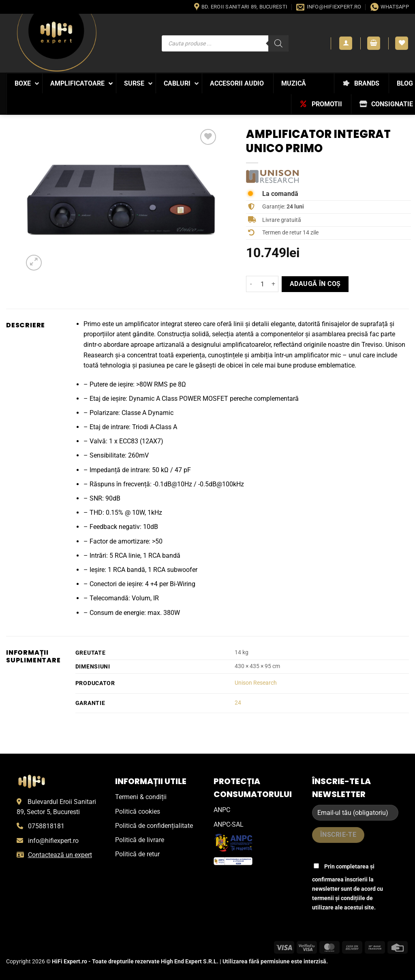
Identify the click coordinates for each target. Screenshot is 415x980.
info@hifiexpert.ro (53, 841)
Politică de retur (137, 854)
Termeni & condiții (141, 797)
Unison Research (256, 683)
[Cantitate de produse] (262, 284)
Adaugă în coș (315, 284)
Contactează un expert (60, 855)
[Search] (278, 43)
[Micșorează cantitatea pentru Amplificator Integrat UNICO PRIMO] (251, 284)
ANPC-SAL (229, 824)
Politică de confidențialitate (154, 826)
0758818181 (46, 826)
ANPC (222, 810)
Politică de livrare (140, 840)
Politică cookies (138, 811)
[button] (346, 43)
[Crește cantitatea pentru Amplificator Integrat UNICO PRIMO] (274, 284)
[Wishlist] (402, 43)
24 (238, 703)
